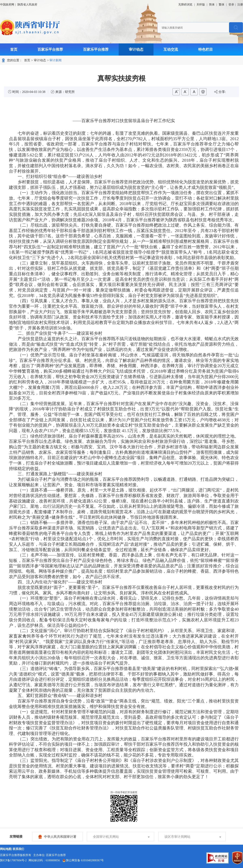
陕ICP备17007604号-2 (13, 860)
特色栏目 (206, 49)
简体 (212, 5)
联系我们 (18, 849)
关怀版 (201, 5)
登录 (231, 5)
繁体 (222, 5)
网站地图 (6, 849)
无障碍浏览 (185, 5)
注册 (240, 5)
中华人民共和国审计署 (60, 837)
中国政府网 (7, 5)
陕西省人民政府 (27, 5)
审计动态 (136, 49)
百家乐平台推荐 (50, 49)
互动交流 (171, 49)
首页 (14, 49)
